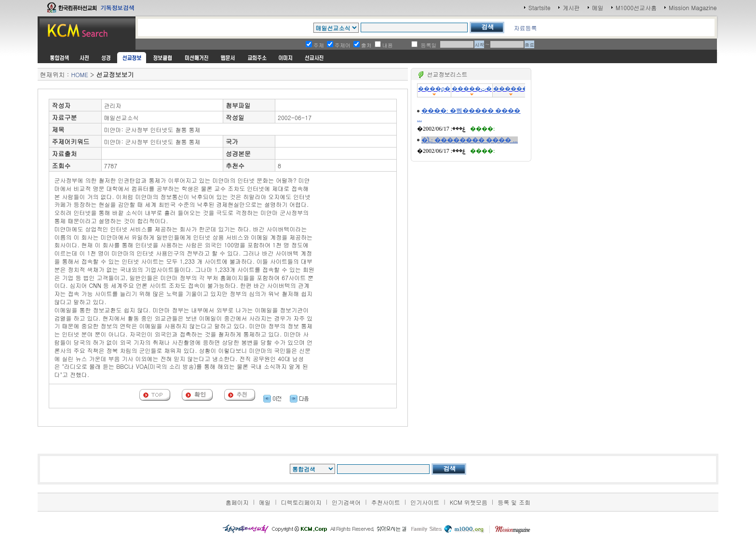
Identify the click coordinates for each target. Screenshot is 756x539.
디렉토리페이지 (301, 502)
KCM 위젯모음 (469, 502)
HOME (79, 74)
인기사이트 (425, 502)
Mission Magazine (693, 7)
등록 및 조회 (514, 502)
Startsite (540, 7)
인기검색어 (346, 502)
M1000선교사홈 (636, 7)
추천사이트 (386, 502)
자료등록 (525, 28)
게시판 (571, 7)
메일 (598, 7)
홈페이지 (237, 502)
